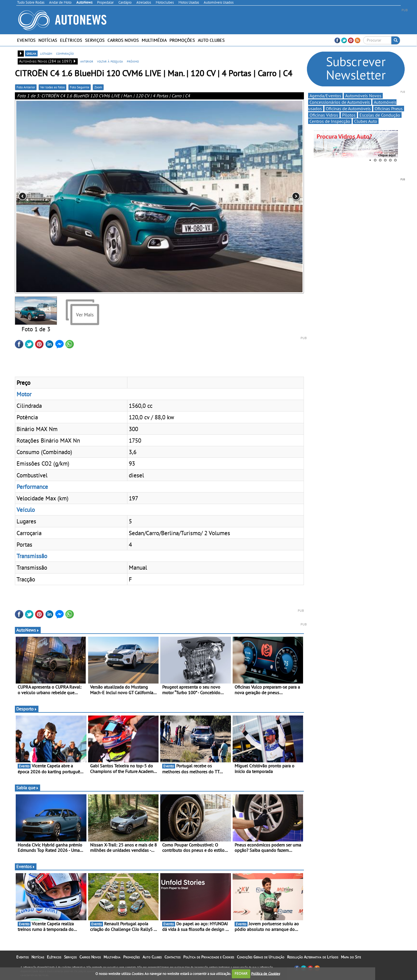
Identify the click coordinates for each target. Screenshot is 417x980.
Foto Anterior (26, 87)
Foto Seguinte (80, 87)
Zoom (98, 87)
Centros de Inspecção (330, 121)
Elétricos (71, 40)
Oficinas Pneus (389, 109)
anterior (87, 61)
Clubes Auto (366, 121)
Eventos (26, 40)
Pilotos (349, 115)
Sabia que (28, 788)
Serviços (95, 40)
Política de (265, 973)
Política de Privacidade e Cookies (209, 957)
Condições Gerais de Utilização (261, 957)
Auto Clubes (211, 40)
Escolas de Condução (380, 115)
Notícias (48, 40)
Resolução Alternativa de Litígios (313, 957)
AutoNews (28, 630)
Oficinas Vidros (324, 115)
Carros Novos (123, 40)
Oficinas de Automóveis (348, 109)
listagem (46, 53)
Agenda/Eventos (325, 96)
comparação (65, 53)
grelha (31, 53)
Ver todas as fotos (52, 87)
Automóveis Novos (363, 96)
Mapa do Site (351, 957)
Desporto (27, 709)
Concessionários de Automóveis (340, 102)
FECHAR (241, 973)
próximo (133, 61)
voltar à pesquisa (110, 61)
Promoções (182, 40)
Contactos (172, 957)
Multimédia (154, 40)
